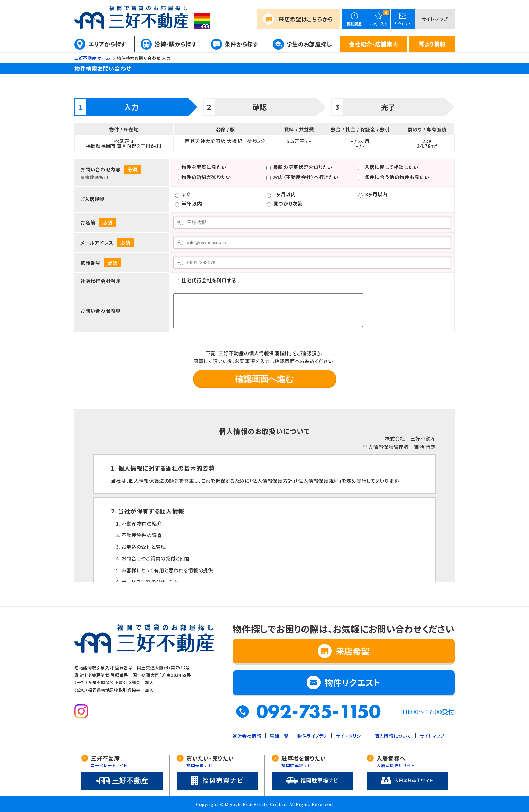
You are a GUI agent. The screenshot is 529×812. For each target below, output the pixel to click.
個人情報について (393, 736)
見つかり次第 (288, 204)
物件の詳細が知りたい (206, 177)
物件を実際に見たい (204, 167)
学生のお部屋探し (309, 44)
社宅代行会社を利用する (209, 281)
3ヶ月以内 (377, 194)
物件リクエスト (353, 682)
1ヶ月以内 (285, 194)
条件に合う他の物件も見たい (397, 177)
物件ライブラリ (312, 736)
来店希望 (306, 19)
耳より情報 (432, 44)
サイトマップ (435, 19)
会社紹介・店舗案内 (373, 44)
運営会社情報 (247, 736)
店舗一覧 (279, 736)
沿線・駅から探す (176, 44)
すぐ (186, 194)
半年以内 (192, 204)
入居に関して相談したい (392, 167)
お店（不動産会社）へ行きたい (306, 177)
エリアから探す (107, 44)
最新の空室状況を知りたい (303, 167)
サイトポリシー (351, 736)
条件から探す (241, 44)
